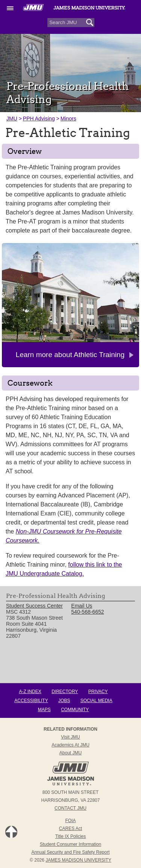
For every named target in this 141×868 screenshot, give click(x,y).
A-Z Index (30, 692)
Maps (44, 710)
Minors (68, 119)
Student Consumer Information (70, 844)
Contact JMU (70, 808)
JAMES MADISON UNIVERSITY (78, 860)
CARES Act (70, 828)
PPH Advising (39, 119)
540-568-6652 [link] (87, 612)
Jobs (64, 701)
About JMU (70, 753)
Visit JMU (70, 737)
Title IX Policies (71, 836)
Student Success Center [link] (34, 606)
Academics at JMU (70, 745)
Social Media (96, 701)
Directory (65, 692)
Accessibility (31, 701)
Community (75, 710)
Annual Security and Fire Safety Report (70, 852)
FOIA (70, 821)
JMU (12, 119)
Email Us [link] (82, 606)
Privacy (98, 692)
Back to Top (11, 832)
